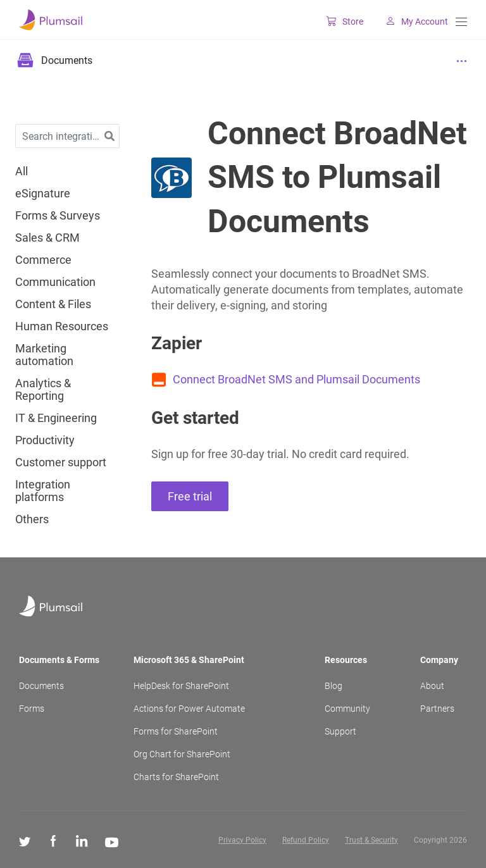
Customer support (61, 462)
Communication (55, 282)
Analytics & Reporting (43, 390)
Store (340, 22)
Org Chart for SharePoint (182, 754)
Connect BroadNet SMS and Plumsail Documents (296, 379)
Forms (32, 709)
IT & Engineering (56, 418)
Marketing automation (44, 355)
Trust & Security (371, 840)
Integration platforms (43, 491)
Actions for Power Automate (189, 709)
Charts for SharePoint (176, 777)
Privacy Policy (242, 840)
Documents (41, 686)
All (22, 171)
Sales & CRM (47, 238)
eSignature (43, 194)
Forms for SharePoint (176, 731)
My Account (412, 22)
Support (340, 731)
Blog (333, 686)
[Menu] (461, 22)
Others (32, 519)
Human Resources (62, 326)
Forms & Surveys (58, 216)
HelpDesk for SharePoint (181, 686)
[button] (109, 136)
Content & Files (53, 304)
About (432, 686)
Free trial (190, 496)
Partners (437, 709)
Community (347, 709)
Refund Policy (306, 840)
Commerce (43, 260)
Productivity (45, 440)
